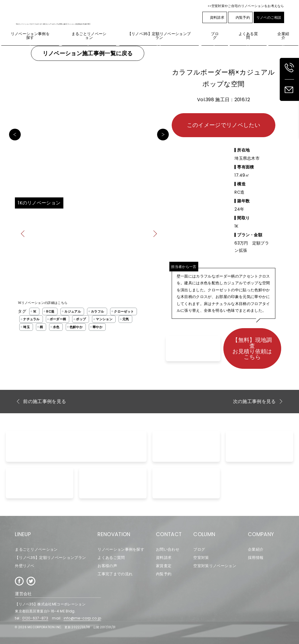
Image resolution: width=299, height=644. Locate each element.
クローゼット (124, 311)
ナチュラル (31, 319)
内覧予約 (240, 17)
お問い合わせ (168, 549)
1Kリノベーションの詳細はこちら (43, 303)
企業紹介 (256, 549)
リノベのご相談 (269, 17)
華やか (98, 327)
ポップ (81, 319)
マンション (104, 319)
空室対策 (201, 558)
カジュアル (73, 311)
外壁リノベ (25, 566)
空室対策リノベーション (215, 566)
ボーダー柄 (58, 319)
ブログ (199, 549)
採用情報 (256, 558)
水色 (56, 327)
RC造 (50, 311)
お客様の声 (107, 566)
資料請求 (215, 17)
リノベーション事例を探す (121, 549)
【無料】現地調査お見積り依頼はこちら (252, 348)
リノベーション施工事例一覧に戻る (88, 53)
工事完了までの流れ (115, 574)
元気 (126, 319)
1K (35, 311)
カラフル (97, 311)
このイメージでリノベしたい (224, 125)
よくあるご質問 (111, 558)
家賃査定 (164, 566)
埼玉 (26, 327)
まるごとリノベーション (36, 549)
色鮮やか (76, 327)
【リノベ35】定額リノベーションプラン (50, 558)
